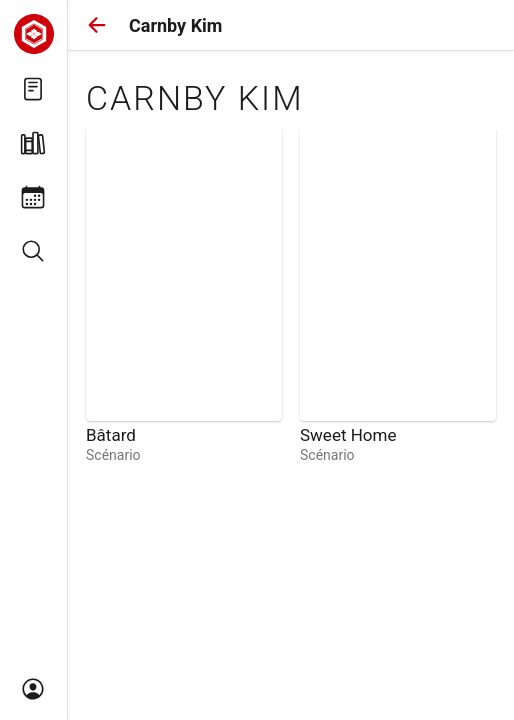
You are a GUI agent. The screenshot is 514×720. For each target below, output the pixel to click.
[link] (184, 295)
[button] (97, 25)
